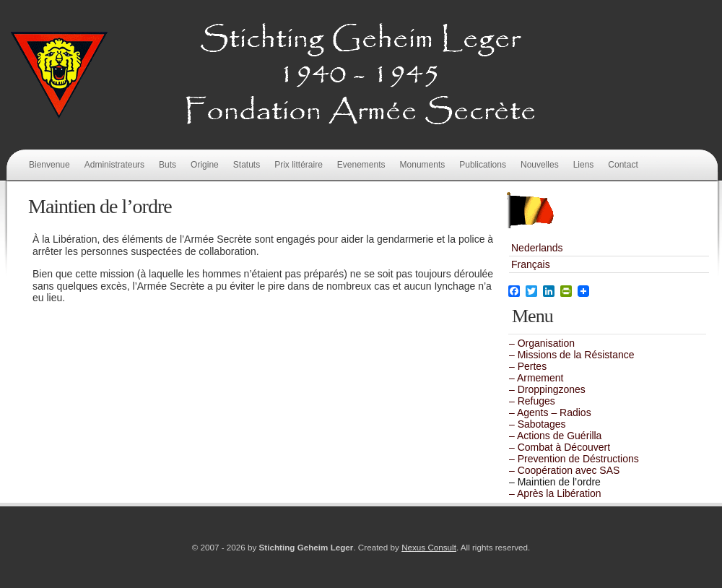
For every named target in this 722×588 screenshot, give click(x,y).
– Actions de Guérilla (555, 436)
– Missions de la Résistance (572, 355)
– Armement (536, 378)
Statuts (247, 165)
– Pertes (528, 366)
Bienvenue (49, 165)
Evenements (361, 165)
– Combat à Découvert (560, 447)
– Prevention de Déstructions (574, 459)
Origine (205, 165)
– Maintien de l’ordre (555, 482)
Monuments (423, 165)
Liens (584, 165)
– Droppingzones (547, 389)
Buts (168, 165)
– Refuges (532, 401)
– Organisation (542, 343)
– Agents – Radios (550, 412)
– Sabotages (538, 424)
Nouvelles (540, 165)
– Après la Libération (555, 493)
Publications (483, 165)
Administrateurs (114, 165)
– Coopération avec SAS (564, 470)
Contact (623, 165)
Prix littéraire (299, 165)
